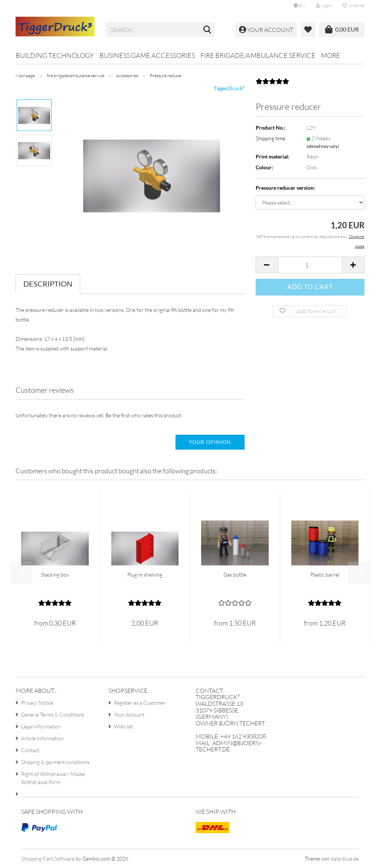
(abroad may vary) (323, 146)
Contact (30, 750)
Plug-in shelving (145, 575)
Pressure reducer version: (285, 188)
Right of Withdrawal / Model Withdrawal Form (53, 778)
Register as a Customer (140, 703)
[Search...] (207, 30)
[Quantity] (310, 265)
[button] (299, 6)
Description (48, 284)
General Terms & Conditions (53, 714)
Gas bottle (235, 575)
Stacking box (55, 575)
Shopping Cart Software (48, 859)
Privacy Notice (37, 703)
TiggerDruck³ (229, 88)
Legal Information (41, 726)
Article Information (42, 738)
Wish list (353, 5)
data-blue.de (345, 859)
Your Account (129, 714)
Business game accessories (147, 55)
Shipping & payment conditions (55, 762)
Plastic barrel (325, 575)
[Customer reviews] (272, 84)
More (331, 55)
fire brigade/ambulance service (258, 55)
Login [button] (324, 5)
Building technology (55, 55)
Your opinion (210, 442)
